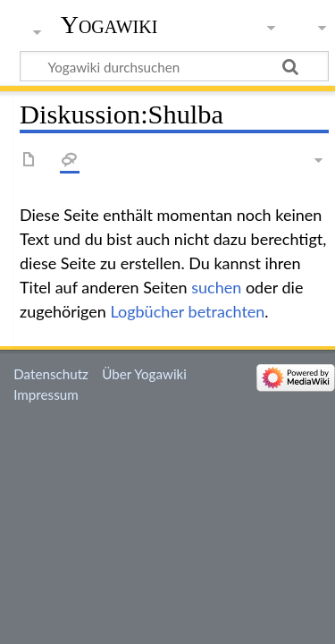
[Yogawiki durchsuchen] (174, 66)
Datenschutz (51, 374)
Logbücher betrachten (187, 311)
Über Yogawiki (144, 374)
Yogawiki (109, 25)
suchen (216, 287)
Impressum (46, 394)
